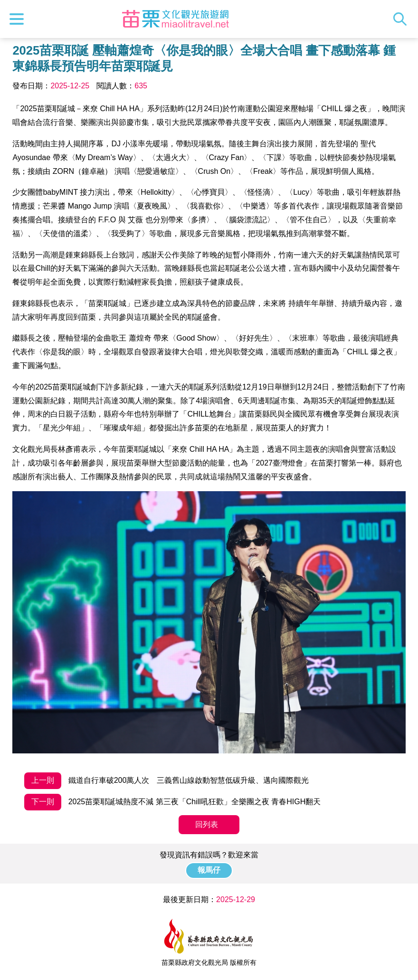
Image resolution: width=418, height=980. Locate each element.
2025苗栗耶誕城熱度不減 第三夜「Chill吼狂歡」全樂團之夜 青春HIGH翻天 (172, 802)
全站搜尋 (402, 19)
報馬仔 (209, 870)
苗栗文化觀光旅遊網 (176, 19)
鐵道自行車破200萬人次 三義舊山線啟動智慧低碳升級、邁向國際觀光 (166, 781)
